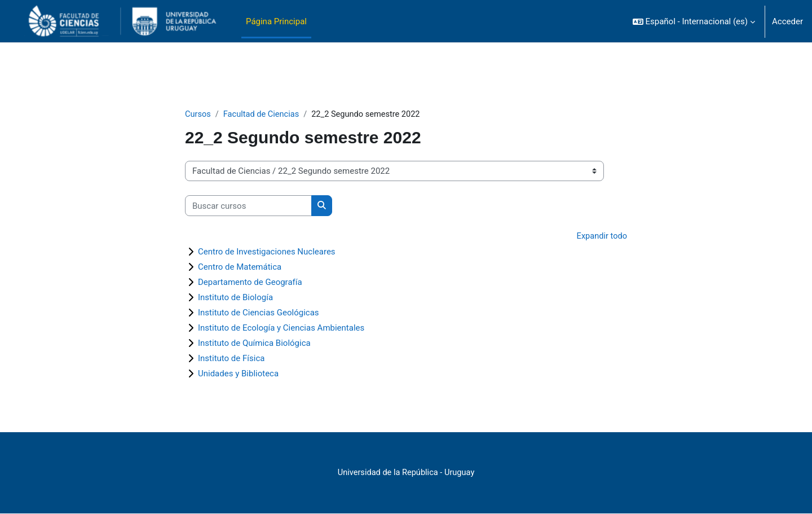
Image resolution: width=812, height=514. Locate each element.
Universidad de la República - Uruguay (406, 473)
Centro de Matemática (240, 267)
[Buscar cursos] (248, 206)
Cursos (198, 115)
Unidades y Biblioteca (238, 374)
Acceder (787, 21)
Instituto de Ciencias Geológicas (259, 313)
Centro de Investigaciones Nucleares (267, 252)
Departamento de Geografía (250, 283)
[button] (694, 21)
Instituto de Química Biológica (254, 344)
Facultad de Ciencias (263, 115)
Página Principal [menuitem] (276, 21)
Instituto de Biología (235, 298)
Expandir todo (601, 237)
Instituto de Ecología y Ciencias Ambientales (281, 328)
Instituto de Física (231, 359)
